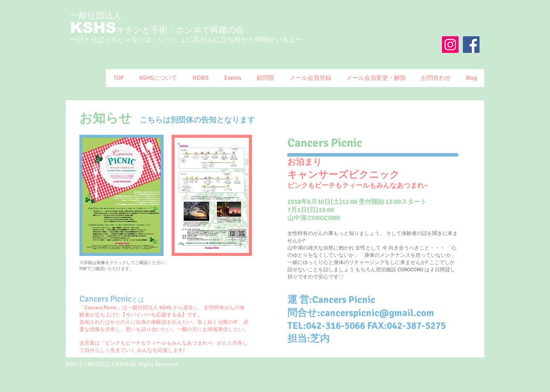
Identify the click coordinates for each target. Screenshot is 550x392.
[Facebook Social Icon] (471, 45)
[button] (158, 78)
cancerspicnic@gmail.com (377, 313)
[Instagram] (450, 45)
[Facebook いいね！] (457, 61)
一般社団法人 (96, 16)
